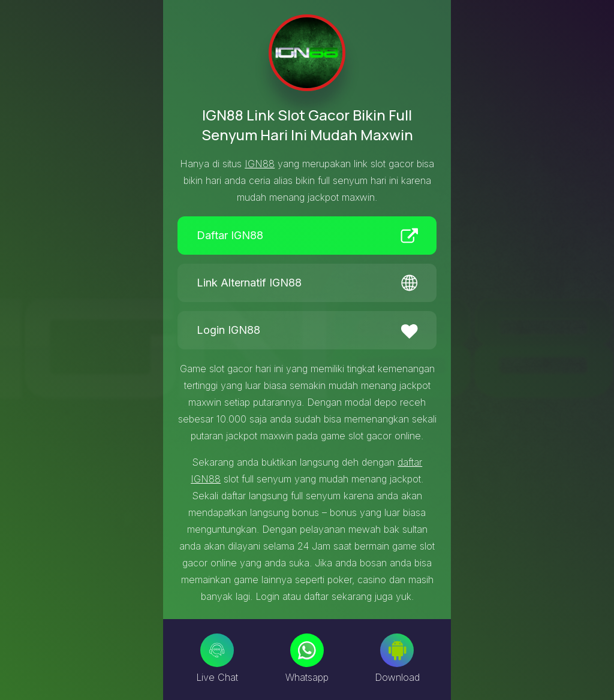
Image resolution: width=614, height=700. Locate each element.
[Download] (397, 650)
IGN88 (260, 164)
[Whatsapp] (307, 650)
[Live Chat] (217, 650)
